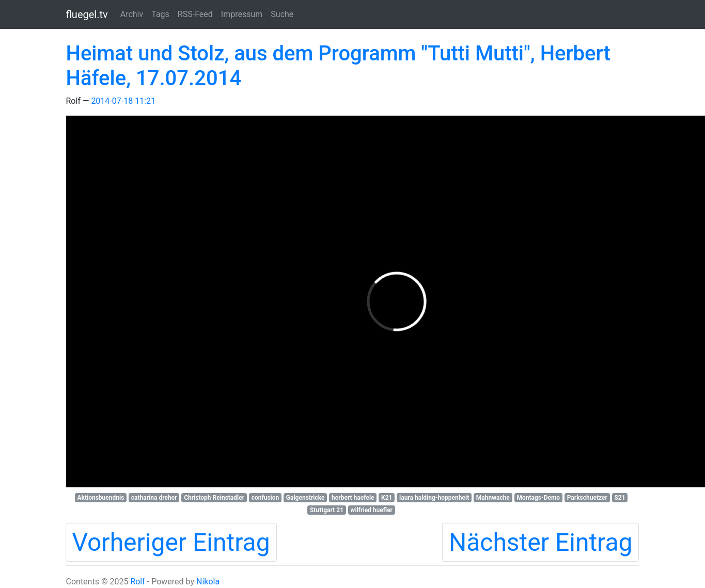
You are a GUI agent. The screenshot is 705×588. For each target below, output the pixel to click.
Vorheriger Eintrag (171, 542)
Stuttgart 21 (327, 510)
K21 (387, 498)
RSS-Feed (195, 14)
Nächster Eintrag (541, 542)
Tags (160, 14)
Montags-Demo (538, 498)
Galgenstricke (306, 498)
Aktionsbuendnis (100, 498)
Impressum (242, 14)
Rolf (137, 582)
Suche (282, 14)
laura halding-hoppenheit (434, 498)
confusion (265, 498)
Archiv (132, 14)
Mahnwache (493, 498)
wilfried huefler (372, 510)
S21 (620, 498)
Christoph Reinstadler (214, 498)
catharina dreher (154, 498)
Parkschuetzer (587, 498)
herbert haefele (353, 498)
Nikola (208, 582)
